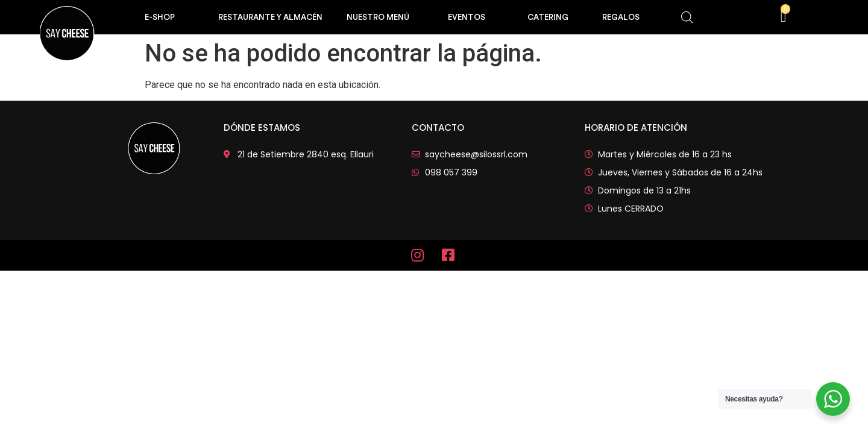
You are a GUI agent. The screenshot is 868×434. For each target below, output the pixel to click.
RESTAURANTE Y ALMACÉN (270, 17)
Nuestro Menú (378, 17)
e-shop (160, 17)
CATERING (548, 17)
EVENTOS (467, 17)
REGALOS (621, 17)
